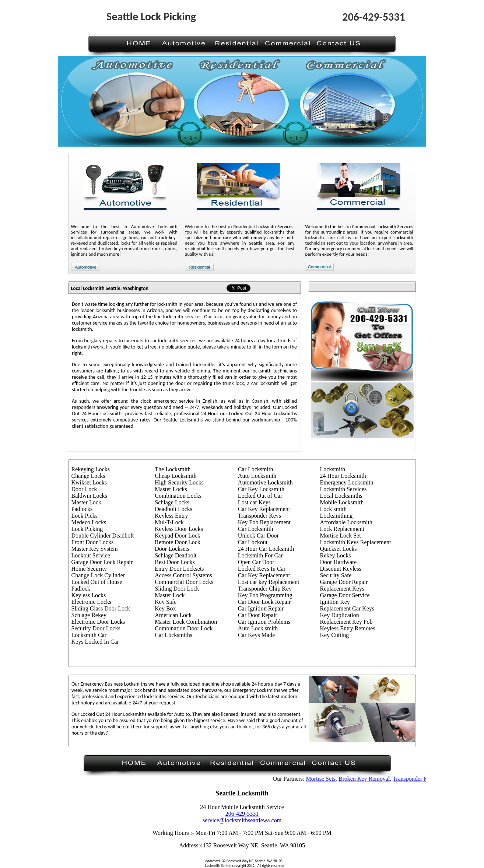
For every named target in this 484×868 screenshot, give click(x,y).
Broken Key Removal (367, 779)
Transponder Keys (417, 779)
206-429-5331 (242, 814)
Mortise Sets (324, 779)
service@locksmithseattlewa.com (242, 820)
